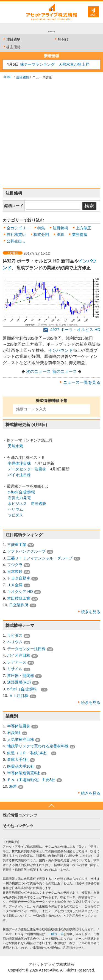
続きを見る (91, 612)
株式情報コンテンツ (20, 815)
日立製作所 (19, 605)
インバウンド (60, 350)
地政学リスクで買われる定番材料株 (38, 746)
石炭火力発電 (19, 498)
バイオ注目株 (19, 475)
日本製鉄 (15, 572)
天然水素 (15, 446)
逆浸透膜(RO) (19, 682)
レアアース (17, 662)
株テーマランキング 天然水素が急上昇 (55, 64)
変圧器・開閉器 (21, 676)
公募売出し (16, 241)
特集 (41, 228)
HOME (8, 77)
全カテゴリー (18, 228)
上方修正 (83, 228)
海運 (13, 786)
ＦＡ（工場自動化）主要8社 (31, 780)
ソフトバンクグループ (26, 551)
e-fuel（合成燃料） (23, 689)
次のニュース (38, 372)
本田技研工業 (19, 598)
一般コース (56, 934)
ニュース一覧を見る (82, 382)
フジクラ (15, 565)
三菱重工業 (17, 545)
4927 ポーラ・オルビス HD (72, 330)
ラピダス (15, 515)
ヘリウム (15, 509)
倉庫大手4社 (18, 759)
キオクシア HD (20, 592)
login (93, 15)
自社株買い (16, 235)
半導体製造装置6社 (24, 773)
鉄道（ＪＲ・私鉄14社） (29, 753)
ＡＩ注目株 (19, 696)
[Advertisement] (51, 134)
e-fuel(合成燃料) (21, 492)
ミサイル (15, 669)
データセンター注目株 (27, 469)
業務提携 (80, 235)
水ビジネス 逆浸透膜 (27, 504)
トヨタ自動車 (19, 578)
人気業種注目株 (21, 739)
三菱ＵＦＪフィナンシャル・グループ (40, 558)
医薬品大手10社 (21, 766)
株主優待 (12, 47)
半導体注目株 (19, 463)
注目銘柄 (12, 39)
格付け (62, 39)
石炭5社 (14, 733)
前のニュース (65, 372)
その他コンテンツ (18, 826)
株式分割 (41, 235)
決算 (60, 235)
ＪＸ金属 (15, 585)
